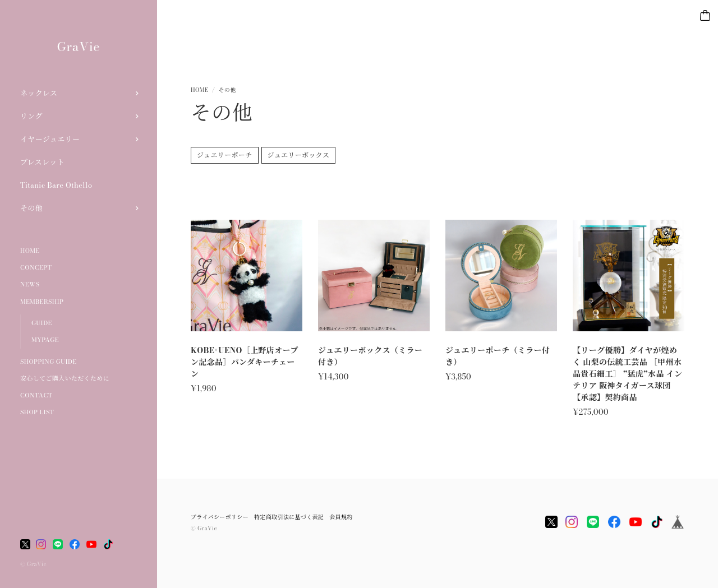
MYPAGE (45, 340)
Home (199, 90)
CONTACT (36, 395)
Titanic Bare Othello (56, 185)
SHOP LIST (37, 412)
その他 (31, 208)
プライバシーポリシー (220, 517)
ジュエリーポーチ (225, 157)
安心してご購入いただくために (65, 378)
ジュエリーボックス (299, 157)
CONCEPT (36, 267)
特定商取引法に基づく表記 (289, 517)
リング (31, 116)
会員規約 (341, 517)
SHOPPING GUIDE (49, 362)
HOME (30, 251)
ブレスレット (42, 162)
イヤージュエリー (50, 139)
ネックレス (39, 93)
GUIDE (42, 323)
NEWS (30, 284)
